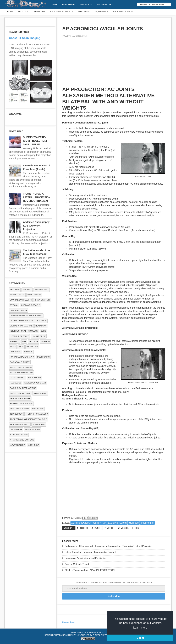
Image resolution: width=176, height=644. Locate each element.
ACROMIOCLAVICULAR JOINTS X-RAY (89, 523)
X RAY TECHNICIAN (19, 435)
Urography (16, 430)
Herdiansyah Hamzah (66, 635)
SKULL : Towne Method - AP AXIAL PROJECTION (90, 570)
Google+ (111, 528)
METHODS (134, 523)
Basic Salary (34, 295)
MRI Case (33, 341)
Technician (38, 409)
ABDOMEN (15, 290)
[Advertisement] (88, 64)
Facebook (83, 528)
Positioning (84, 12)
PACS (21, 347)
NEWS (13, 347)
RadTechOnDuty (97, 632)
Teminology (16, 414)
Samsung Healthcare (21, 404)
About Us (23, 12)
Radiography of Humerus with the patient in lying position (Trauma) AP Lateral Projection (108, 546)
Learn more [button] (140, 628)
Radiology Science (60, 12)
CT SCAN (14, 305)
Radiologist (35, 378)
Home (55, 4)
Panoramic (16, 352)
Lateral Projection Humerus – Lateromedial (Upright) (90, 552)
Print (137, 528)
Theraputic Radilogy (37, 414)
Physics (28, 352)
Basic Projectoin (117, 523)
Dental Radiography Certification (28, 321)
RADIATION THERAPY (20, 362)
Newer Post (68, 622)
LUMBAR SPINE (39, 336)
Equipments (102, 12)
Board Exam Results (21, 300)
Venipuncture (33, 430)
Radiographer (18, 378)
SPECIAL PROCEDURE (20, 398)
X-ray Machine (17, 445)
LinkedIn (125, 528)
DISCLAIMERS (69, 4)
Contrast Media (18, 310)
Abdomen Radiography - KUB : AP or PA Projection (37, 226)
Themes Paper (100, 635)
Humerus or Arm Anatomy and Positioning (85, 558)
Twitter (97, 528)
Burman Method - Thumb (77, 564)
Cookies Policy (105, 4)
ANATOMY (27, 290)
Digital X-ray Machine (21, 326)
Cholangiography (31, 305)
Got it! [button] (140, 638)
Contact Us (86, 4)
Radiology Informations (23, 388)
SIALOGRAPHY (40, 393)
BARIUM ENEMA (17, 295)
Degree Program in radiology (26, 315)
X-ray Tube (33, 445)
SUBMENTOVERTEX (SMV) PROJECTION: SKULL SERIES (35, 141)
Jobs (43, 331)
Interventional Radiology (24, 331)
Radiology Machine (20, 393)
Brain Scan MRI (42, 300)
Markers (45, 341)
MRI (24, 341)
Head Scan (41, 326)
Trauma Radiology (20, 424)
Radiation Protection (21, 372)
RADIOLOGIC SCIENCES (21, 367)
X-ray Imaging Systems (22, 440)
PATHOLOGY (32, 347)
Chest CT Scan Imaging (25, 38)
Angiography (42, 290)
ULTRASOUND (39, 424)
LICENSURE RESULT (19, 336)
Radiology (16, 383)
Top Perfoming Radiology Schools (29, 419)
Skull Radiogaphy (20, 409)
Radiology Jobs (122, 12)
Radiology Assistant (35, 383)
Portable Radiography (22, 357)
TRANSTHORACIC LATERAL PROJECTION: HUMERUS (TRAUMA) (37, 197)
